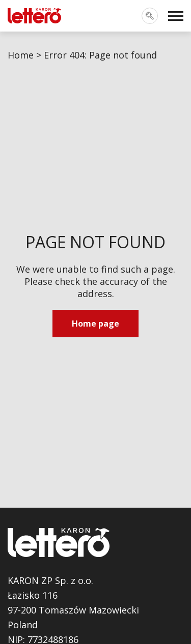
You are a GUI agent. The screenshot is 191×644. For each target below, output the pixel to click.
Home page (95, 324)
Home (21, 55)
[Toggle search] (150, 16)
